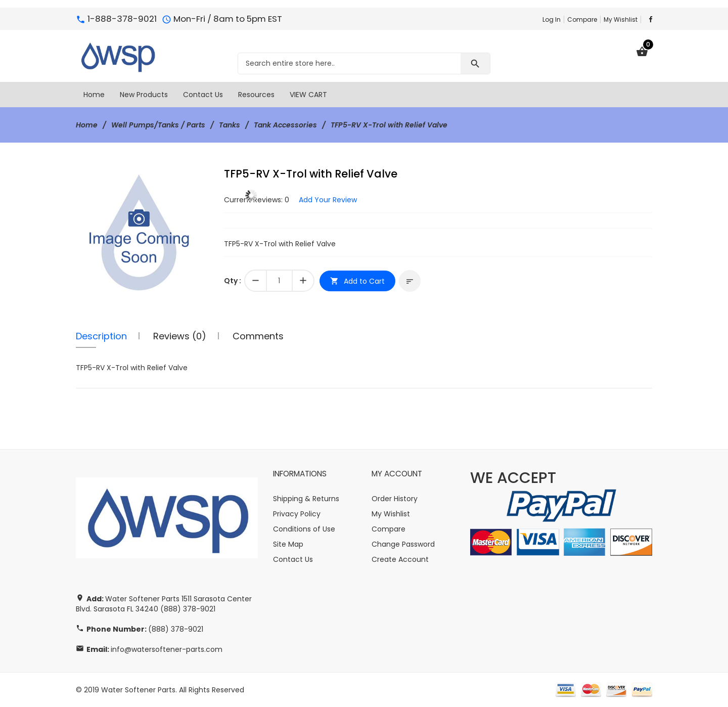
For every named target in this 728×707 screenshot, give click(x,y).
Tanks (230, 125)
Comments (258, 336)
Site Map (288, 544)
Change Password (403, 544)
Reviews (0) (180, 336)
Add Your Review (328, 200)
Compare (582, 19)
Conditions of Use (304, 529)
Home (87, 125)
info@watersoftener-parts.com (167, 649)
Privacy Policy (297, 514)
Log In (552, 19)
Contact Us (293, 559)
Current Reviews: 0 (257, 200)
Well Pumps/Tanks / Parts (158, 125)
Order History (395, 499)
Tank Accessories (285, 125)
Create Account (400, 559)
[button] (200, 177)
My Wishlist (621, 19)
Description (101, 336)
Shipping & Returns (306, 499)
